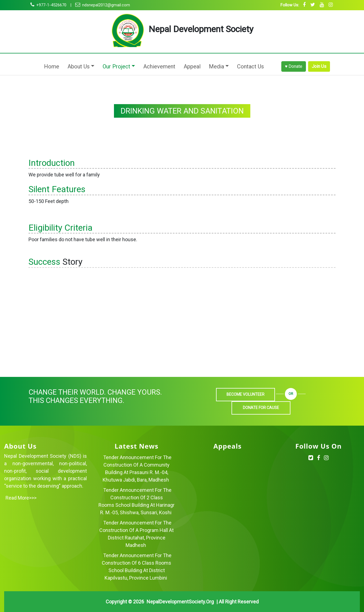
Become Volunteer (245, 394)
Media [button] (216, 66)
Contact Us (250, 66)
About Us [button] (79, 66)
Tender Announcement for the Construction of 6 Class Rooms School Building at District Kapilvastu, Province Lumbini (137, 567)
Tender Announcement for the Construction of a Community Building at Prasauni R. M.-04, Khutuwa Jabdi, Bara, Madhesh (137, 469)
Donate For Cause (261, 408)
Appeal (192, 66)
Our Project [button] (116, 66)
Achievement (159, 66)
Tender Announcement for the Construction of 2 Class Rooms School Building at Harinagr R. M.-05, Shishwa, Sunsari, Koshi (136, 501)
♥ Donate (294, 66)
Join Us (319, 66)
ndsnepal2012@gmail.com (103, 5)
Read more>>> (21, 498)
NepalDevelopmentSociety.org (180, 602)
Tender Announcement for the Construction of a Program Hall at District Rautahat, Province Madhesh (136, 534)
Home (53, 66)
